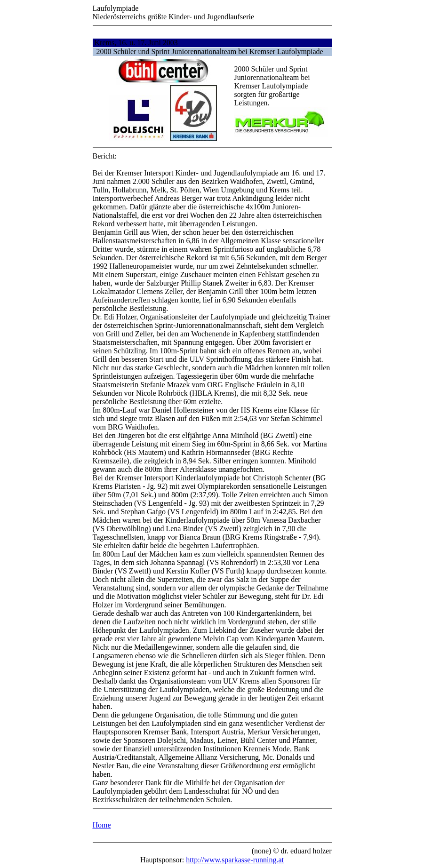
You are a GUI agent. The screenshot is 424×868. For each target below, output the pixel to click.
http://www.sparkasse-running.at (235, 860)
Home (102, 825)
